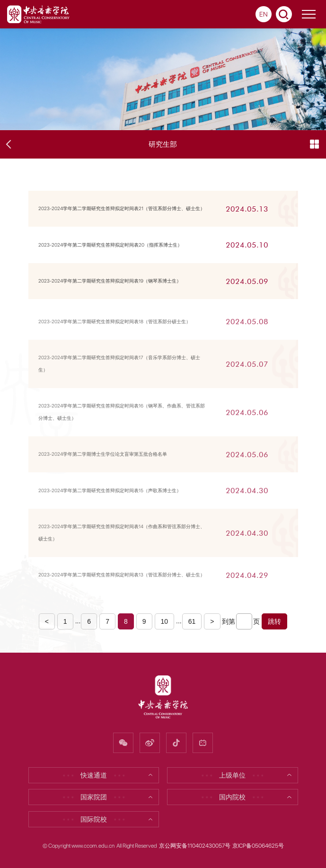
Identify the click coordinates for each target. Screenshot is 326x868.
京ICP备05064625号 (258, 846)
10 (165, 621)
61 (192, 621)
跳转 (274, 621)
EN (264, 14)
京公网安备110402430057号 (195, 846)
